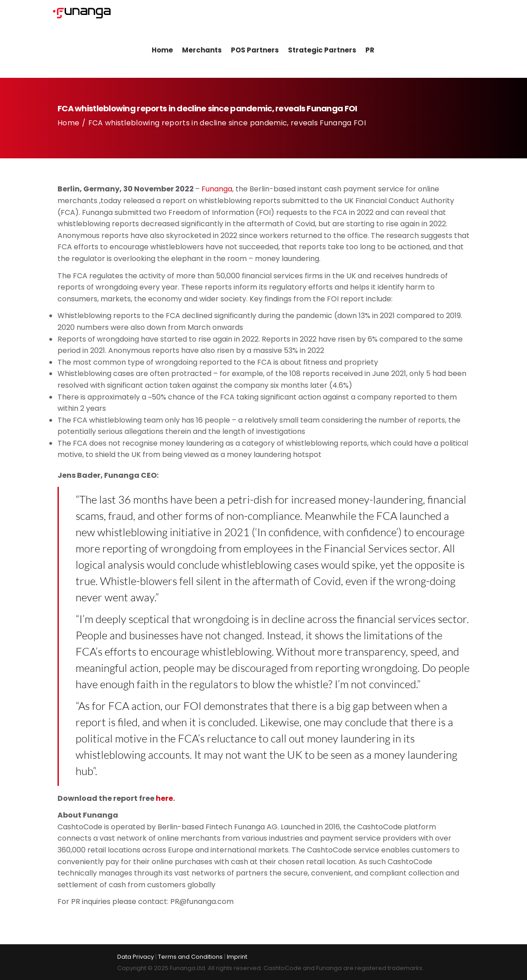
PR (364, 54)
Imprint (237, 957)
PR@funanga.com (202, 906)
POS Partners (249, 54)
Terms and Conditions (190, 957)
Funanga (217, 193)
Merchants (196, 54)
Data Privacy (136, 957)
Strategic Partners (316, 54)
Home (156, 54)
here (164, 802)
